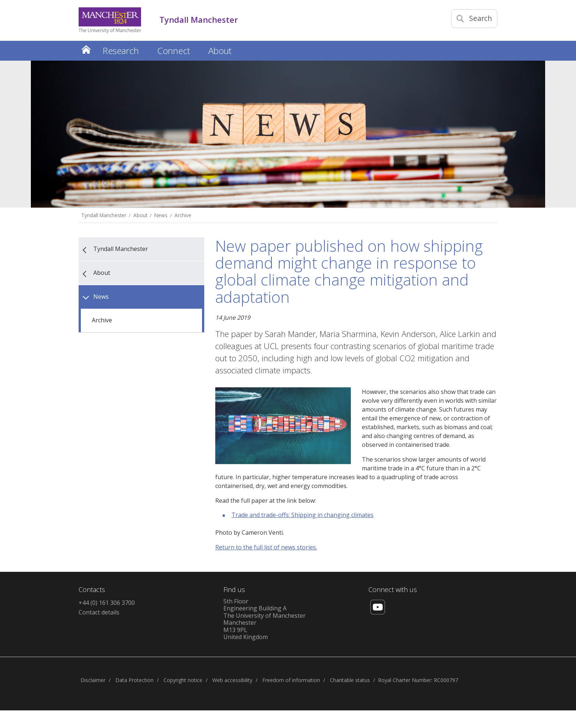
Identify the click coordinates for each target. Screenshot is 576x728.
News (161, 215)
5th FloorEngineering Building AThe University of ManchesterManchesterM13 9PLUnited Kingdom (264, 619)
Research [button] (121, 51)
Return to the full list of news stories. (266, 547)
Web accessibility (232, 680)
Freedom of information (291, 680)
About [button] (220, 51)
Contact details (99, 612)
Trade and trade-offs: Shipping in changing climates (303, 515)
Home (86, 49)
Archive (183, 215)
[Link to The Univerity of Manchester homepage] (110, 20)
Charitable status (350, 680)
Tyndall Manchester (104, 215)
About (140, 215)
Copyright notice (183, 680)
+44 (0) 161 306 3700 (107, 603)
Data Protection (134, 680)
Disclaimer (93, 680)
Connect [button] (174, 51)
